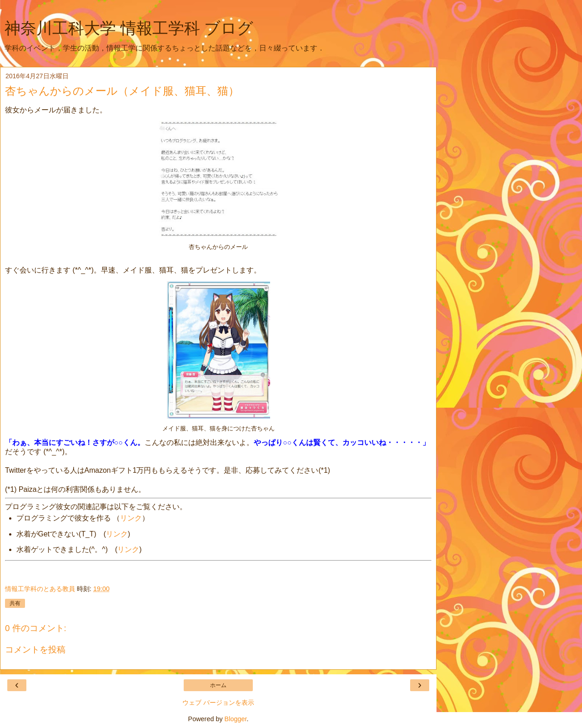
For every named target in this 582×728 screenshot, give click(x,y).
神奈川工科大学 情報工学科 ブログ (129, 28)
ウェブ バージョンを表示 (218, 703)
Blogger (236, 719)
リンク (131, 518)
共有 (15, 603)
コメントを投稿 (35, 650)
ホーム (218, 685)
